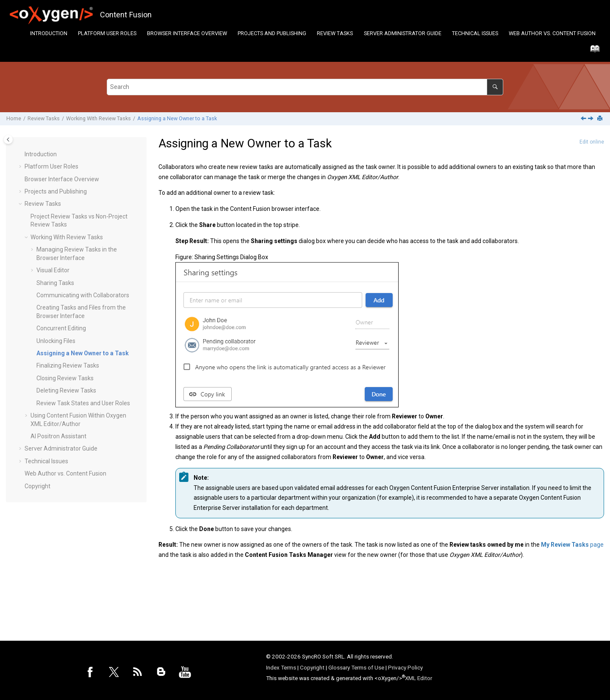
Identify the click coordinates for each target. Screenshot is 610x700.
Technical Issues (475, 33)
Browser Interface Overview (187, 33)
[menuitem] (49, 33)
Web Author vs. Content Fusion (552, 33)
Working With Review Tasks (98, 118)
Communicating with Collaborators (83, 295)
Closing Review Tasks (65, 378)
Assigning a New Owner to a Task (177, 118)
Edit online (592, 142)
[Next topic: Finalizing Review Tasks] (591, 119)
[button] (21, 155)
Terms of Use (368, 667)
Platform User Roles (107, 33)
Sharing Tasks (55, 283)
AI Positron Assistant (58, 436)
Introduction (49, 33)
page (572, 545)
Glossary (339, 667)
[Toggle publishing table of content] (8, 140)
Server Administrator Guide (403, 33)
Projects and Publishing (272, 33)
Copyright (37, 486)
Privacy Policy (405, 667)
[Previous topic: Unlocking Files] (584, 119)
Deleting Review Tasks (66, 390)
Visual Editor (53, 270)
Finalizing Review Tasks (68, 365)
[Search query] (305, 87)
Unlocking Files (56, 341)
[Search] (495, 87)
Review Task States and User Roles (83, 403)
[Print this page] (601, 119)
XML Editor (419, 678)
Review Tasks (335, 33)
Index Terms (281, 667)
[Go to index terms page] (592, 51)
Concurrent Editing (61, 328)
